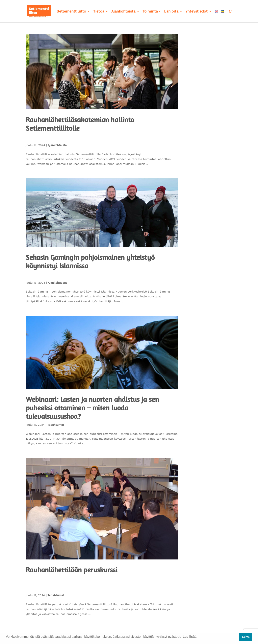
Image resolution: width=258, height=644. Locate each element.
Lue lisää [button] (189, 637)
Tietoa (99, 12)
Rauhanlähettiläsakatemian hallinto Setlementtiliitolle (80, 124)
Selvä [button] (246, 637)
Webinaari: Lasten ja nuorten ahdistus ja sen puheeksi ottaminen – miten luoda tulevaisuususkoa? (92, 408)
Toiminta (150, 11)
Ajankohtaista (123, 12)
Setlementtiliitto (71, 12)
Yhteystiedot (197, 12)
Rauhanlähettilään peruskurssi (72, 570)
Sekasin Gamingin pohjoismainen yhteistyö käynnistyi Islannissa (90, 261)
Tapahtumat (56, 425)
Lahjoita (171, 12)
